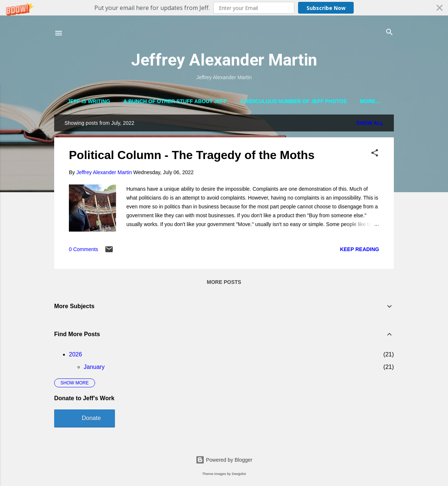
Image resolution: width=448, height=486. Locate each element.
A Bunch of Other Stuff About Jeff (175, 101)
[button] (224, 8)
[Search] (389, 33)
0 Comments (83, 251)
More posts (224, 283)
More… (370, 101)
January (94, 368)
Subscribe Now (326, 8)
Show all (370, 125)
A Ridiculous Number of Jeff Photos (293, 101)
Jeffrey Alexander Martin (224, 60)
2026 (76, 356)
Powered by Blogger (224, 460)
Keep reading (360, 251)
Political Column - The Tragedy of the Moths (192, 157)
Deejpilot (239, 474)
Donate (91, 420)
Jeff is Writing (89, 101)
